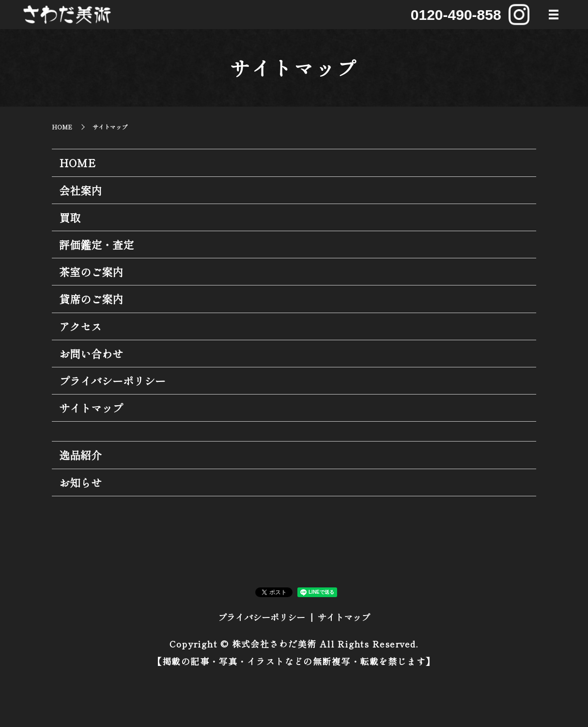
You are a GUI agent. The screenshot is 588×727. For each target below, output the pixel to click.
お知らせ (80, 482)
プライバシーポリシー (112, 380)
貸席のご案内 (91, 299)
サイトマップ (91, 408)
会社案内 (80, 190)
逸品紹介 (80, 455)
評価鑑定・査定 (96, 244)
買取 (70, 217)
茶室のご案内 (91, 271)
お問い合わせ (91, 353)
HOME (62, 127)
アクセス (80, 326)
